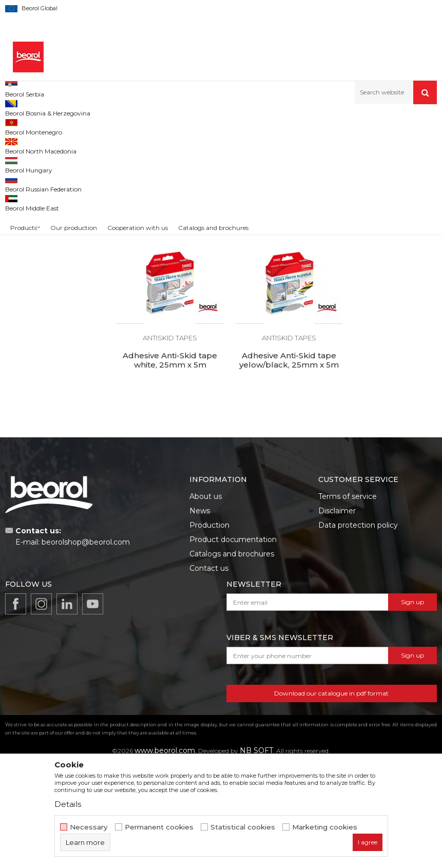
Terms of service (348, 599)
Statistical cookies (243, 827)
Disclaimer (337, 613)
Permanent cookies (159, 827)
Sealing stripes (34, 168)
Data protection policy (358, 628)
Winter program (35, 217)
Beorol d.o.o (22, 126)
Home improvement (111, 126)
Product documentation (233, 642)
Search (52, 333)
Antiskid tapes (32, 192)
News (200, 613)
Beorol (25, 256)
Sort (315, 143)
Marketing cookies (325, 827)
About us (206, 599)
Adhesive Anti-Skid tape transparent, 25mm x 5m (276, 301)
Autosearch (275, 143)
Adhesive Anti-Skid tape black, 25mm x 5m (166, 301)
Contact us (209, 671)
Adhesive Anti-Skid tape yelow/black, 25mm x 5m (166, 468)
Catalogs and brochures (232, 657)
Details (68, 804)
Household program (179, 126)
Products (60, 126)
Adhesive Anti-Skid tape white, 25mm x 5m (387, 301)
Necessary (89, 827)
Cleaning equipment (42, 205)
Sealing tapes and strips (46, 180)
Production (209, 628)
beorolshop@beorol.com (86, 645)
